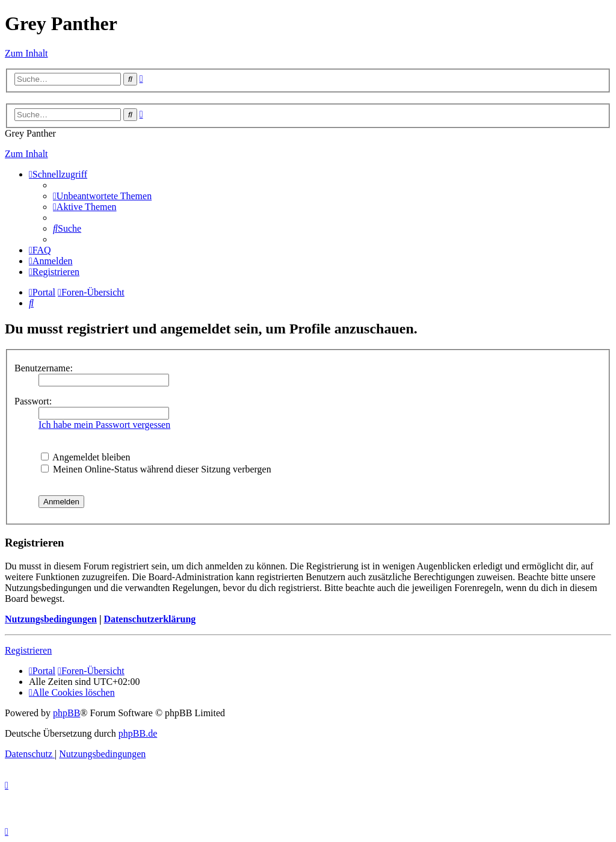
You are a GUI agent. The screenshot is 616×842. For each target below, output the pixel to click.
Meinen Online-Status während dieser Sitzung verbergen (156, 469)
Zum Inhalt (26, 53)
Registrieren (28, 650)
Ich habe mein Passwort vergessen (104, 425)
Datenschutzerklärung (149, 619)
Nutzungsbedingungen (51, 619)
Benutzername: (44, 368)
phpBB (66, 713)
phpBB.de (138, 733)
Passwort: (33, 401)
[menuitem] (102, 196)
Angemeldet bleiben (85, 457)
